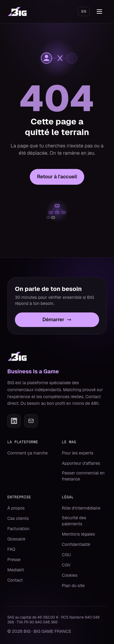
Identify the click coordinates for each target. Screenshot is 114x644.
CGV (66, 565)
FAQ (11, 549)
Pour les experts (78, 453)
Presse (14, 560)
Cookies (70, 575)
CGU (66, 555)
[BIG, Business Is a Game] (17, 12)
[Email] (31, 421)
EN (84, 12)
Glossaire (16, 539)
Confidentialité (76, 544)
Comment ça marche (28, 453)
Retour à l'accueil (57, 177)
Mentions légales (79, 534)
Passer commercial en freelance (83, 476)
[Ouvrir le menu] (100, 12)
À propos (16, 508)
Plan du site (73, 586)
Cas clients (18, 518)
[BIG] (17, 356)
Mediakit (16, 570)
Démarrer (57, 320)
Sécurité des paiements (74, 521)
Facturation (18, 529)
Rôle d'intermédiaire (81, 508)
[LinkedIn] (14, 421)
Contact (15, 580)
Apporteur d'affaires (81, 463)
